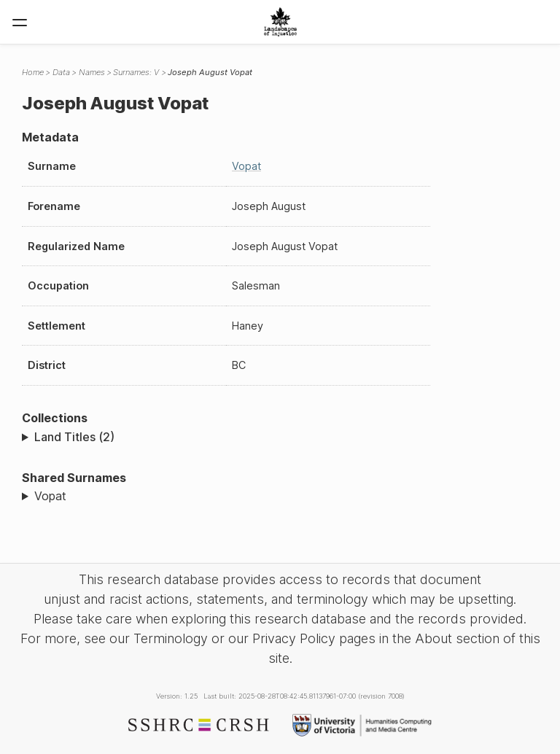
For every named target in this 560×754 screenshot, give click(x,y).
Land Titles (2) (74, 437)
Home (33, 72)
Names (92, 72)
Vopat (246, 166)
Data (61, 72)
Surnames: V (136, 72)
